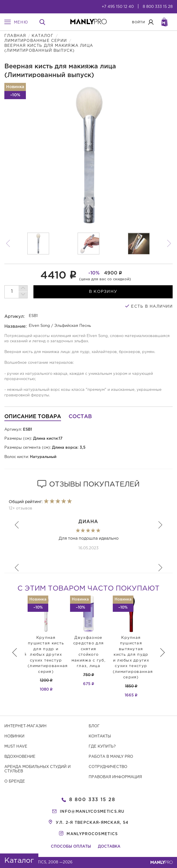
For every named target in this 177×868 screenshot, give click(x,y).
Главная (15, 36)
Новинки (14, 736)
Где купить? (102, 747)
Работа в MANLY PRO (111, 757)
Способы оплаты (71, 847)
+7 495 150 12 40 (118, 7)
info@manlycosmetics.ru (92, 812)
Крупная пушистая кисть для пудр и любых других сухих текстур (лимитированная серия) (48, 655)
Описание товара (33, 417)
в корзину (103, 292)
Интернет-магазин (25, 726)
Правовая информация (115, 777)
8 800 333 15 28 (158, 7)
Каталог (42, 36)
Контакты (100, 736)
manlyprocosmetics (92, 834)
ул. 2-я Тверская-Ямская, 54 (92, 823)
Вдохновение (20, 757)
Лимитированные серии (36, 41)
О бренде (15, 781)
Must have (16, 747)
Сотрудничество (108, 767)
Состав (80, 417)
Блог (94, 726)
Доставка (109, 847)
